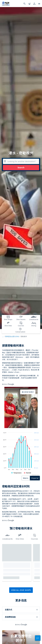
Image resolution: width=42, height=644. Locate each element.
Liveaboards (8, 537)
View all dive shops (21, 590)
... (4, 336)
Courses (34, 537)
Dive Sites (20, 537)
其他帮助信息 (10, 617)
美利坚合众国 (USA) (12, 336)
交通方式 (9, 610)
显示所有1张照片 (28, 392)
